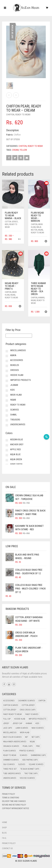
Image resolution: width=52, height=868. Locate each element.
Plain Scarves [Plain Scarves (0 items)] (9, 751)
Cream (15, 150)
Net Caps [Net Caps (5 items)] (36, 737)
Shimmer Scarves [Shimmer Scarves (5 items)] (11, 760)
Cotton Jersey (11, 222)
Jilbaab (14, 385)
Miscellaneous (18, 350)
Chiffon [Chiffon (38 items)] (42, 701)
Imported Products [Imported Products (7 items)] (37, 719)
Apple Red (16, 449)
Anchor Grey (17, 444)
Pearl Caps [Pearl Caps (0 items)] (28, 746)
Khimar (41, 298)
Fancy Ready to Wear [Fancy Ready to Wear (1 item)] (12, 714)
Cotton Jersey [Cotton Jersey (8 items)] (10, 710)
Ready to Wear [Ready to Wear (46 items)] (10, 755)
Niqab (41, 230)
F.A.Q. (4, 838)
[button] (46, 242)
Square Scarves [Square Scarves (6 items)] (36, 764)
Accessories (17, 360)
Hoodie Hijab (17, 375)
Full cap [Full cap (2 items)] (7, 719)
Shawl (14, 415)
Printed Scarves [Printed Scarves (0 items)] (27, 751)
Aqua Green (16, 459)
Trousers (15, 420)
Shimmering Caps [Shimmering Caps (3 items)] (38, 755)
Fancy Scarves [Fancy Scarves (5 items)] (32, 714)
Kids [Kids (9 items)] (37, 723)
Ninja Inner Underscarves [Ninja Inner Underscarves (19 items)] (15, 742)
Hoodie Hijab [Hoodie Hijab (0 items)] (20, 719)
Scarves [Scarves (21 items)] (24, 755)
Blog (4, 833)
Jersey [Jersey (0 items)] (6, 723)
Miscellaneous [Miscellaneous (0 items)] (10, 733)
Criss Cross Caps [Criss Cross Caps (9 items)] (28, 710)
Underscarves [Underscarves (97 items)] (10, 778)
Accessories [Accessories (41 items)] (9, 701)
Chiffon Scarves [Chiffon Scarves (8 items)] (11, 705)
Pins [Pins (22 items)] (38, 746)
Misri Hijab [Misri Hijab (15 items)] (25, 733)
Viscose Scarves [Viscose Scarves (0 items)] (27, 778)
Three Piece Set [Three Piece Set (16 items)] (10, 769)
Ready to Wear (23, 115)
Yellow (23, 150)
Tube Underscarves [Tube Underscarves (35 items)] (12, 773)
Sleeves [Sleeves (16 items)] (22, 764)
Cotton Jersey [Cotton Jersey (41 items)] (28, 705)
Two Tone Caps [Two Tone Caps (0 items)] (31, 773)
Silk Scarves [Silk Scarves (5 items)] (9, 764)
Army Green (16, 464)
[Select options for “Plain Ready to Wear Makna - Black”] (19, 239)
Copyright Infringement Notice (16, 808)
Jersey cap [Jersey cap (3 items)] (17, 723)
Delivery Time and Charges (14, 801)
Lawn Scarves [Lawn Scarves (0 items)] (22, 728)
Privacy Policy (9, 794)
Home (5, 822)
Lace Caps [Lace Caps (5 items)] (8, 728)
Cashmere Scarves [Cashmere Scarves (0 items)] (26, 701)
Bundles (15, 365)
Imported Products (21, 380)
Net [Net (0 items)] (27, 737)
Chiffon (10, 115)
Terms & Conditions (11, 798)
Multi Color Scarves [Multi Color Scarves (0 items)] (12, 737)
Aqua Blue (15, 454)
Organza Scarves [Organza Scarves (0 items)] (11, 746)
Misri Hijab (16, 395)
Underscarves (18, 424)
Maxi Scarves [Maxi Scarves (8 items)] (38, 728)
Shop (4, 828)
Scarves (15, 410)
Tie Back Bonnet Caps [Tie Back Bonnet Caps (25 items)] (30, 769)
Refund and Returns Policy (14, 805)
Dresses (15, 370)
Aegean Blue (17, 440)
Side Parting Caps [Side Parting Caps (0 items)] (30, 760)
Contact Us (7, 848)
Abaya (13, 355)
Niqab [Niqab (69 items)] (32, 742)
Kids (7, 224)
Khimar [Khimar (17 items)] (29, 723)
